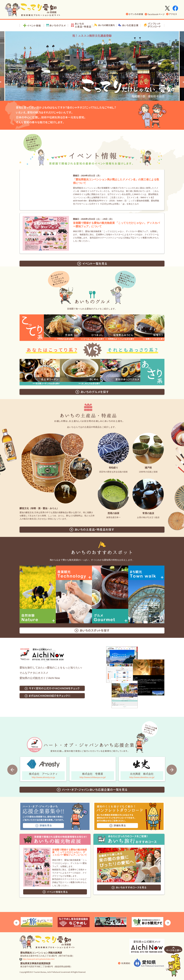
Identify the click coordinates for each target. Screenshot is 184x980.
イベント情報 (32, 25)
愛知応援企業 (128, 25)
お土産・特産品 (80, 25)
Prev (12, 770)
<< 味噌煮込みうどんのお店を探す (120, 339)
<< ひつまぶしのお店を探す (92, 339)
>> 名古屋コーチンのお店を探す (46, 384)
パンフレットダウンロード (152, 25)
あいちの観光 (104, 25)
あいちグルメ (56, 25)
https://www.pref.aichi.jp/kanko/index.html (38, 959)
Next (172, 770)
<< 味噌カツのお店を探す (154, 339)
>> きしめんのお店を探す (89, 384)
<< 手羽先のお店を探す (64, 339)
